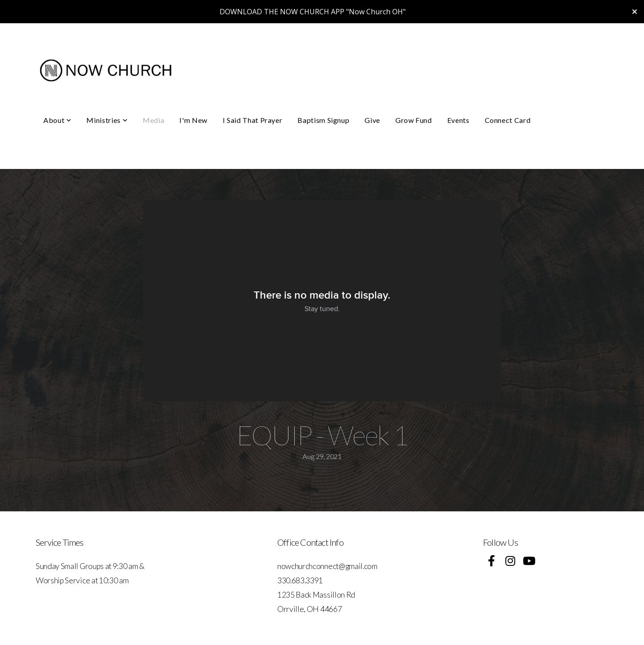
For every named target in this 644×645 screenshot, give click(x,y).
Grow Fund (414, 120)
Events (458, 120)
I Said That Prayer (253, 120)
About (57, 120)
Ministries (107, 120)
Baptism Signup (323, 120)
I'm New (193, 120)
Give (372, 120)
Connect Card (508, 120)
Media (153, 120)
